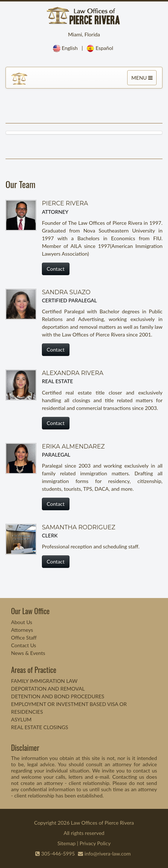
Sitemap (67, 843)
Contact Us (24, 645)
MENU (143, 79)
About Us (22, 622)
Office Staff (24, 638)
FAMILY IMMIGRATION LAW (44, 681)
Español (104, 48)
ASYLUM (21, 719)
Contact (56, 269)
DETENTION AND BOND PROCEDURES (58, 696)
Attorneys (22, 630)
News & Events (28, 653)
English (70, 48)
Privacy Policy (95, 843)
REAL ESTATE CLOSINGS (40, 727)
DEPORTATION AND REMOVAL (48, 689)
